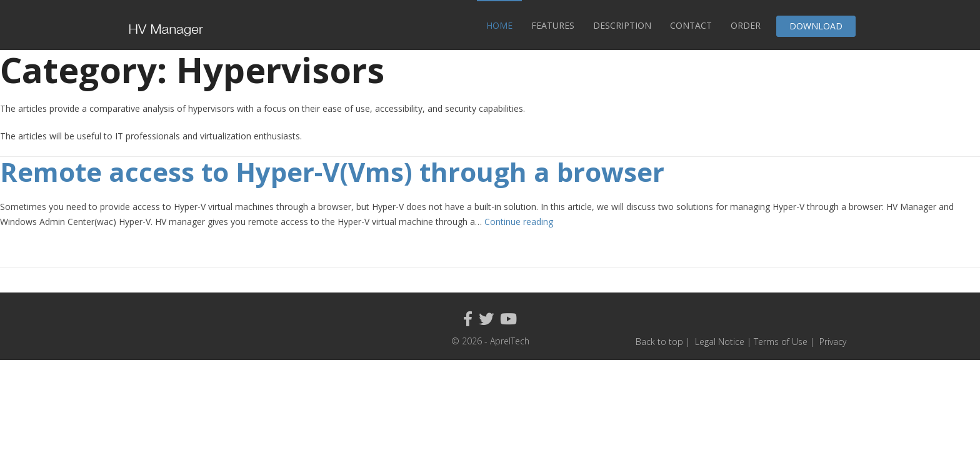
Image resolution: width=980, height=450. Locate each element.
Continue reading (519, 222)
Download (816, 26)
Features (553, 25)
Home (499, 25)
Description (622, 25)
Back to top (659, 342)
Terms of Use (782, 342)
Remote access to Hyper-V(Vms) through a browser (332, 172)
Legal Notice (720, 342)
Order (746, 25)
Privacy (833, 342)
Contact (691, 25)
